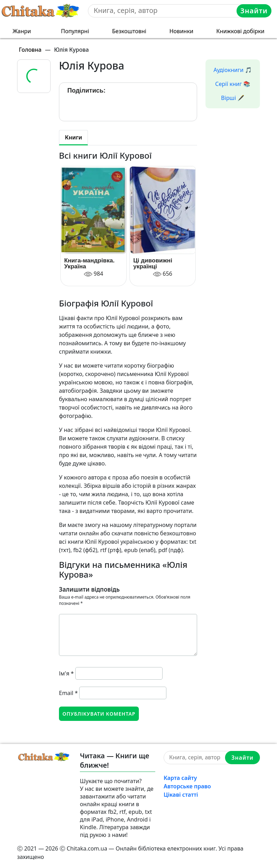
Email (68, 693)
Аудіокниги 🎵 (233, 70)
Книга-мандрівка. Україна (89, 263)
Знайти (254, 11)
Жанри (22, 31)
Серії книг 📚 (233, 84)
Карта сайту (180, 778)
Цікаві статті (181, 795)
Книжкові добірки (240, 31)
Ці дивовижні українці (153, 263)
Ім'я (66, 673)
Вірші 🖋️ (233, 98)
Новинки (181, 31)
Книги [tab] (73, 137)
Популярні (75, 31)
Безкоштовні (129, 31)
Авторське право (187, 786)
